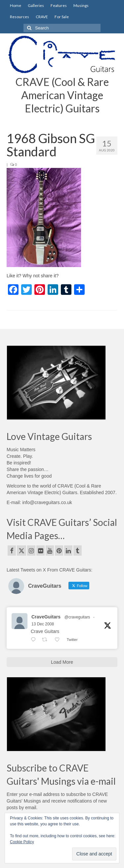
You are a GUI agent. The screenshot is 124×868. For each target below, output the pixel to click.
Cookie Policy (22, 842)
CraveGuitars (46, 617)
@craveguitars (77, 617)
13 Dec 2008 (43, 624)
